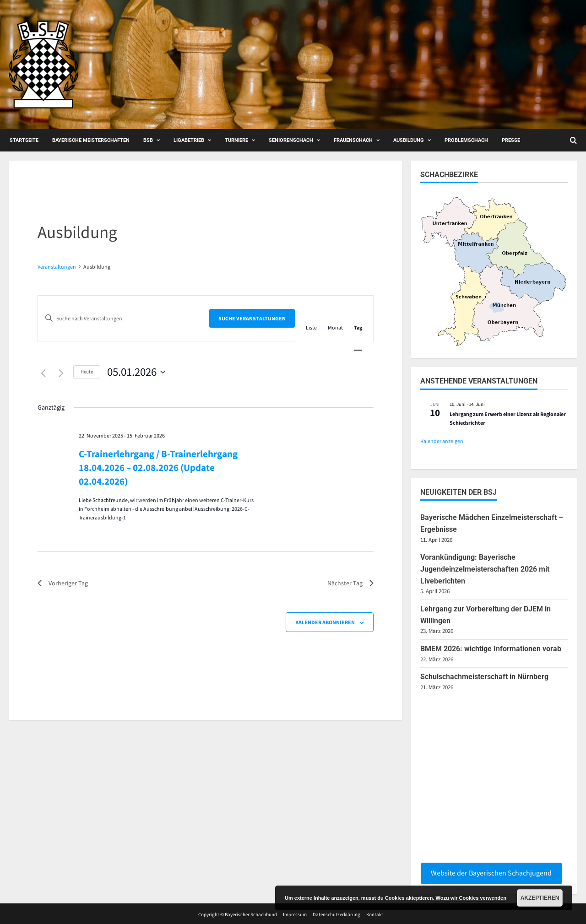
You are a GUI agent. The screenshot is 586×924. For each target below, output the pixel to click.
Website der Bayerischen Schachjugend (491, 873)
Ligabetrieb (189, 140)
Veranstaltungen (57, 267)
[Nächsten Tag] (61, 373)
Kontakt (375, 914)
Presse (511, 140)
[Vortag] (43, 373)
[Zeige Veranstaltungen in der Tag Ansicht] (358, 327)
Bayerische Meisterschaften (91, 140)
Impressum (295, 914)
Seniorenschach (291, 140)
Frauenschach (353, 140)
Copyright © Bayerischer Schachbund (238, 914)
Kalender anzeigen (442, 441)
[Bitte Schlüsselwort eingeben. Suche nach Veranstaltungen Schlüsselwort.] (124, 318)
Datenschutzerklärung (336, 914)
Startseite (24, 140)
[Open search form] (573, 140)
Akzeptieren (540, 898)
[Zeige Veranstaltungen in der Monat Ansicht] (335, 327)
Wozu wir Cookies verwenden (471, 898)
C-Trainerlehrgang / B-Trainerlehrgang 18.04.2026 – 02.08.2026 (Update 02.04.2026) (158, 467)
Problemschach (466, 140)
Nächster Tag (350, 583)
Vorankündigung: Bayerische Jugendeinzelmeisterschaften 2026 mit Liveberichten (485, 569)
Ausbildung (409, 140)
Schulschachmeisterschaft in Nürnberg (484, 677)
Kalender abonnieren (325, 622)
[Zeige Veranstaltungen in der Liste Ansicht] (311, 327)
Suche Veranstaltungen (252, 318)
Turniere (236, 140)
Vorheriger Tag (63, 583)
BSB (148, 140)
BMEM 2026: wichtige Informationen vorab (491, 649)
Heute (87, 372)
